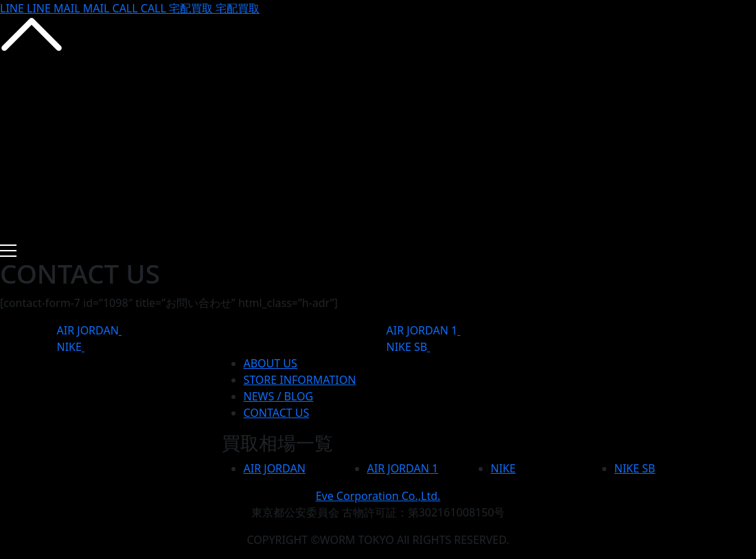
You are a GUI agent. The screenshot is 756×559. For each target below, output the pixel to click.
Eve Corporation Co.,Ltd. (378, 496)
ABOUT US (271, 363)
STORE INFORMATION (300, 380)
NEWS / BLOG (279, 396)
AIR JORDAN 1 (422, 330)
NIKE (69, 347)
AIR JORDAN (88, 330)
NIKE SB (407, 347)
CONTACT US (277, 413)
